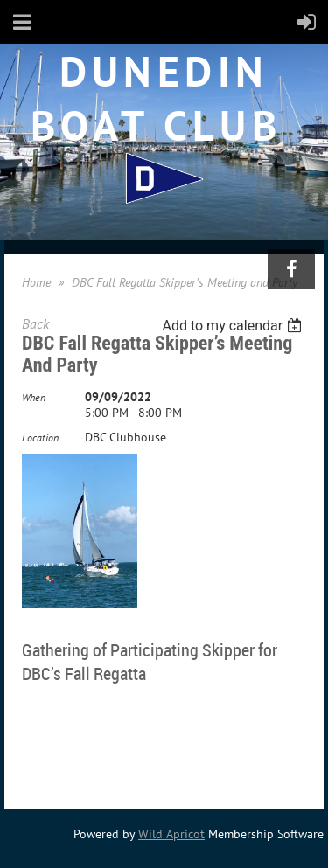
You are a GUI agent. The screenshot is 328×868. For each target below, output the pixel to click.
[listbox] (234, 326)
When (34, 397)
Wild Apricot (171, 834)
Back (35, 323)
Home (36, 282)
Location (40, 437)
